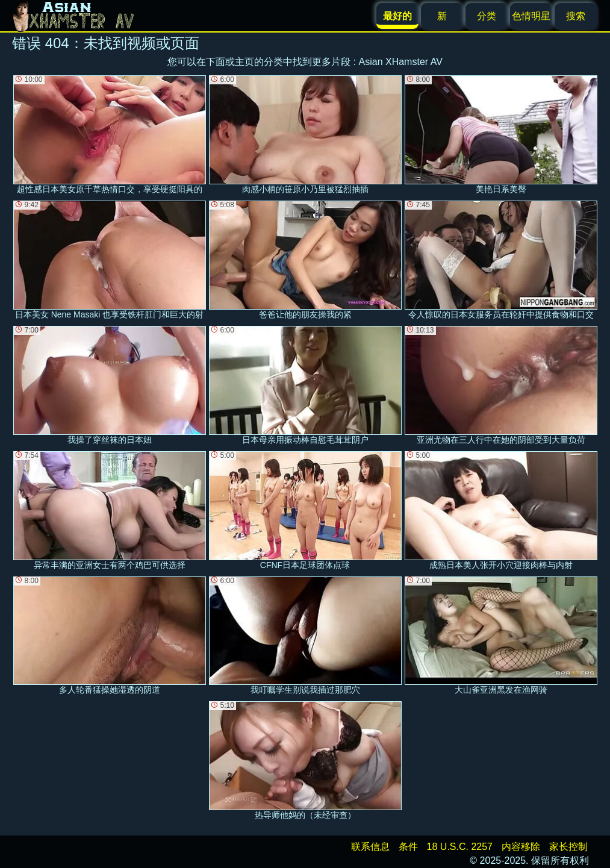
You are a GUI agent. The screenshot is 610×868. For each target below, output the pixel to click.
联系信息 (370, 847)
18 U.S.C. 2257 (460, 847)
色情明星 (531, 16)
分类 (487, 16)
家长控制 (568, 847)
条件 (408, 847)
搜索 (576, 16)
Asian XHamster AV (401, 62)
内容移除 (521, 847)
